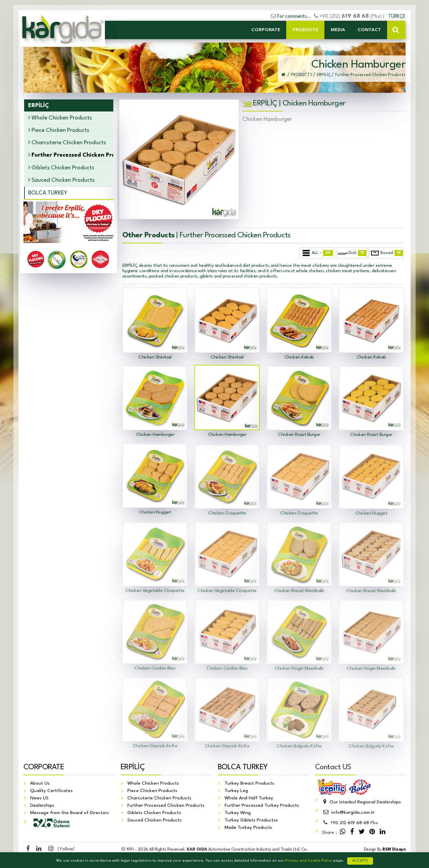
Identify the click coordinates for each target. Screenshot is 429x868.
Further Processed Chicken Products (166, 806)
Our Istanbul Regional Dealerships (361, 802)
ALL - (317, 253)
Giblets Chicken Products (61, 168)
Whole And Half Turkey (249, 798)
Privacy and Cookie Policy (309, 861)
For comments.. (294, 16)
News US (39, 798)
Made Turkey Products (248, 828)
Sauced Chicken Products (61, 180)
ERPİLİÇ (133, 768)
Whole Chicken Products (60, 118)
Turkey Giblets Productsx (251, 820)
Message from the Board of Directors (70, 813)
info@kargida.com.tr (348, 813)
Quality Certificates (51, 791)
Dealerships (42, 806)
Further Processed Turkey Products (262, 806)
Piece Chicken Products (59, 130)
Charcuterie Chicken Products (67, 142)
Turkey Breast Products (249, 784)
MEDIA (338, 30)
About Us (40, 784)
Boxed (386, 253)
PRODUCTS (305, 30)
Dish (351, 253)
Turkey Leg (236, 791)
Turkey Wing (238, 813)
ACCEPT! (360, 861)
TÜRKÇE (397, 16)
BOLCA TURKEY (48, 193)
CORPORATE (266, 30)
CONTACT (369, 30)
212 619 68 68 (350, 823)
